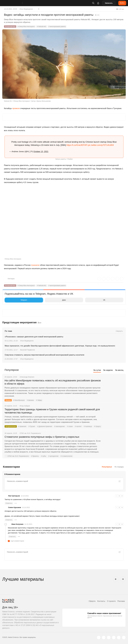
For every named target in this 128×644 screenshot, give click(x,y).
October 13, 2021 (41, 152)
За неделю (108, 370)
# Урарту (97, 426)
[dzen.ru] (114, 638)
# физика (30, 400)
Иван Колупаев (17, 524)
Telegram (16, 300)
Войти (122, 3)
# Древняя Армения (45, 426)
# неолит (78, 426)
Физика (8, 400)
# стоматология (66, 456)
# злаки (70, 426)
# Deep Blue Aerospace (26, 27)
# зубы (43, 456)
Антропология (11, 426)
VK (96, 300)
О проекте (111, 601)
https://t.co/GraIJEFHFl (77, 145)
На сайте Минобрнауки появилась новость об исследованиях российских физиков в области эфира (53, 382)
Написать (109, 3)
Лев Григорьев (14, 496)
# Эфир (39, 400)
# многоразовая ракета (57, 27)
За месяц (119, 370)
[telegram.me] (119, 638)
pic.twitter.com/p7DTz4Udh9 (101, 145)
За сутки (97, 370)
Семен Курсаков (15, 507)
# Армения (22, 426)
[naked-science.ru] (124, 638)
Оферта (92, 601)
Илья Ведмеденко (26, 9)
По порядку (119, 467)
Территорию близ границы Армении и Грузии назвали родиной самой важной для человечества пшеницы (52, 411)
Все (39, 323)
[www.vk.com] (104, 638)
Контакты (101, 601)
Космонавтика (10, 27)
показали (35, 265)
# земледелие (60, 426)
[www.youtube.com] (109, 638)
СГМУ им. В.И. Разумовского (17, 456)
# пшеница (88, 426)
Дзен (56, 300)
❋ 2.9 (97, 15)
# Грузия (32, 426)
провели (16, 108)
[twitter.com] (99, 638)
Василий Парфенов (28, 350)
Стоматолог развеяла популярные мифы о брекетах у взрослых (42, 437)
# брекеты (35, 456)
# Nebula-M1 (42, 27)
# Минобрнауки (19, 400)
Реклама (121, 601)
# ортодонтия (53, 456)
